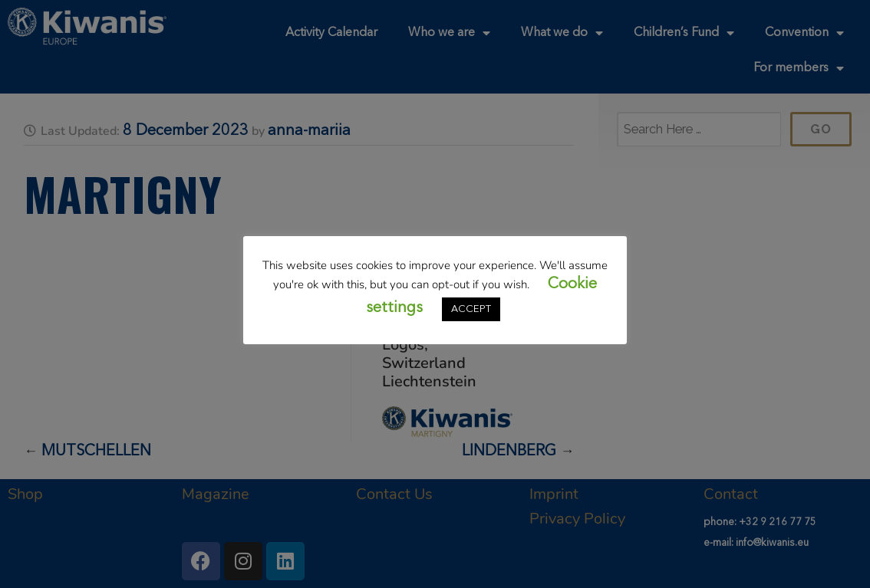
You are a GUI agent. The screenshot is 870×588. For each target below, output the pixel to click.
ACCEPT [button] (471, 309)
